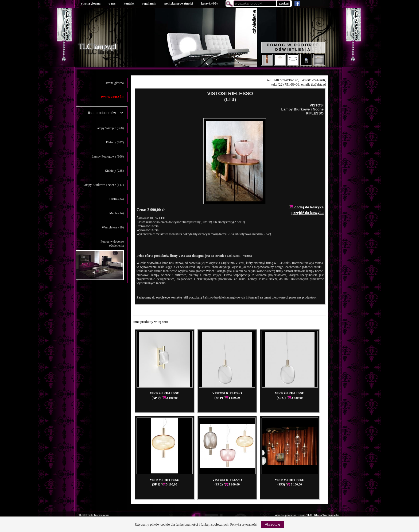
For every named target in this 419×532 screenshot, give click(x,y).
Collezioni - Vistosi (239, 256)
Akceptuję (272, 524)
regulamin (149, 3)
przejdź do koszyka (307, 213)
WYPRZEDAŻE (112, 97)
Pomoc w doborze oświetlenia (293, 47)
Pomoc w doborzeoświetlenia (100, 260)
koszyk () (210, 3)
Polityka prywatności (244, 525)
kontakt (129, 3)
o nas (112, 3)
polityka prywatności (179, 3)
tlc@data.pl (318, 85)
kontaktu (176, 297)
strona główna (91, 3)
